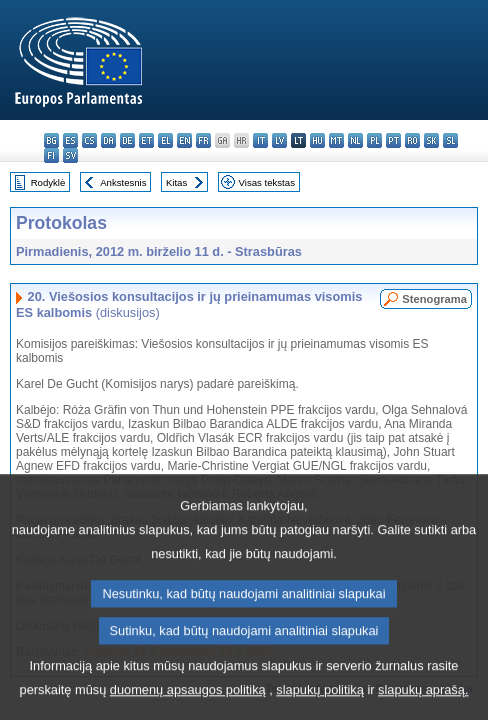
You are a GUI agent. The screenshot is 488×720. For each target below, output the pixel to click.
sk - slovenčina (431, 140)
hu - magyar (317, 140)
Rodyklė (48, 182)
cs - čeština (89, 140)
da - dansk (108, 140)
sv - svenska (70, 155)
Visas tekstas (267, 182)
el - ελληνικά (165, 140)
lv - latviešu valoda (279, 140)
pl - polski (374, 140)
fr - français (203, 140)
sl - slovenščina (450, 140)
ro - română (412, 140)
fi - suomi (51, 155)
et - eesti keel (146, 140)
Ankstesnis (123, 182)
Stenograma (434, 299)
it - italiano (260, 140)
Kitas (176, 182)
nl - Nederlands (355, 140)
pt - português (393, 140)
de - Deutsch (127, 140)
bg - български (51, 140)
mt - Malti (336, 140)
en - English (184, 140)
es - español (70, 140)
